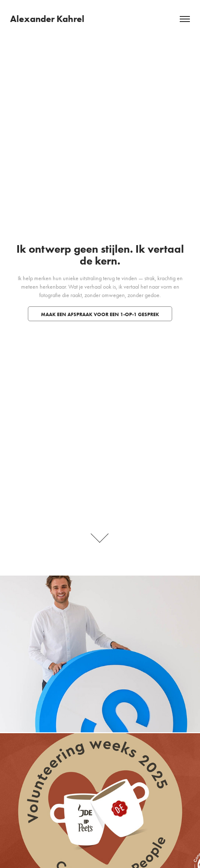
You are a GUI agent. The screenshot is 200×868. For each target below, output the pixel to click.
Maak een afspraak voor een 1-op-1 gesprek (100, 314)
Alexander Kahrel (47, 19)
